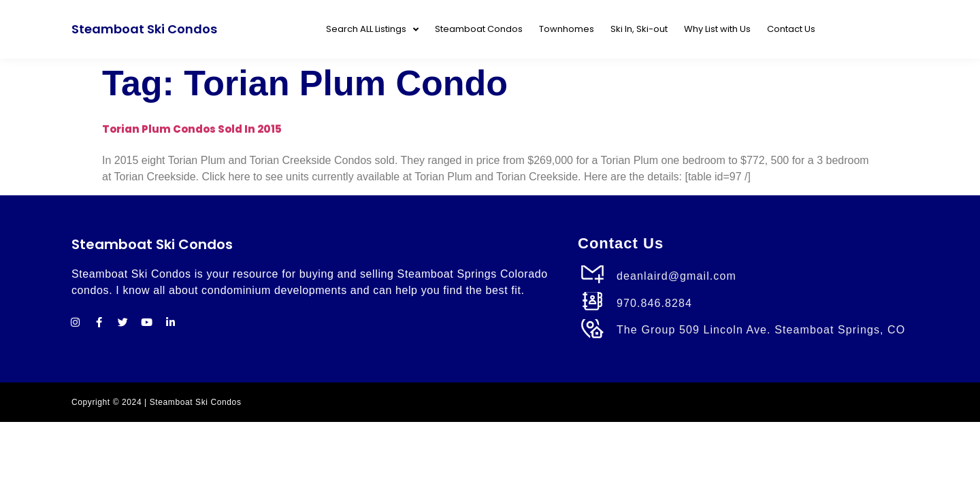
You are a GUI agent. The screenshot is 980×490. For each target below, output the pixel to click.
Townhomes (567, 29)
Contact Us (791, 29)
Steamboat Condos (479, 29)
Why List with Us (717, 29)
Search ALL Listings (372, 30)
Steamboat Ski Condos (144, 29)
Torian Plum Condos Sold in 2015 (192, 129)
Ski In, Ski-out (639, 29)
